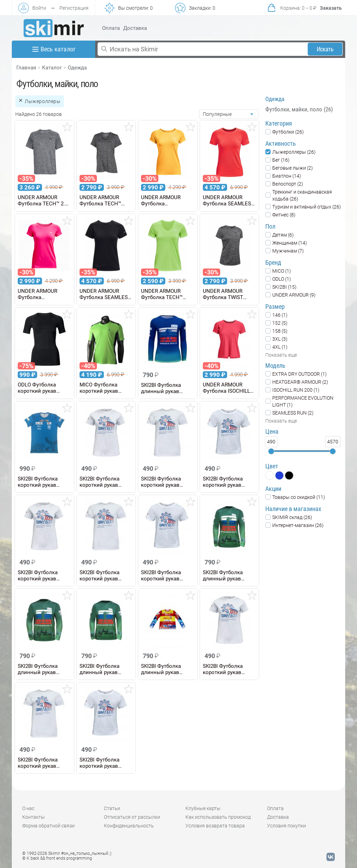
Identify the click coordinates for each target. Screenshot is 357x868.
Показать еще (281, 355)
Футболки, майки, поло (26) (299, 109)
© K (57, 858)
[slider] (271, 451)
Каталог (52, 68)
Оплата (111, 28)
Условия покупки (287, 826)
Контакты (34, 817)
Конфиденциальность (129, 826)
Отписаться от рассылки (132, 817)
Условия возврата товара (215, 826)
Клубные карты (203, 808)
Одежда (77, 68)
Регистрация (74, 8)
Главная (26, 68)
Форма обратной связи (48, 826)
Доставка (135, 28)
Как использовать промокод (218, 817)
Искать (325, 49)
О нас (28, 808)
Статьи (112, 808)
